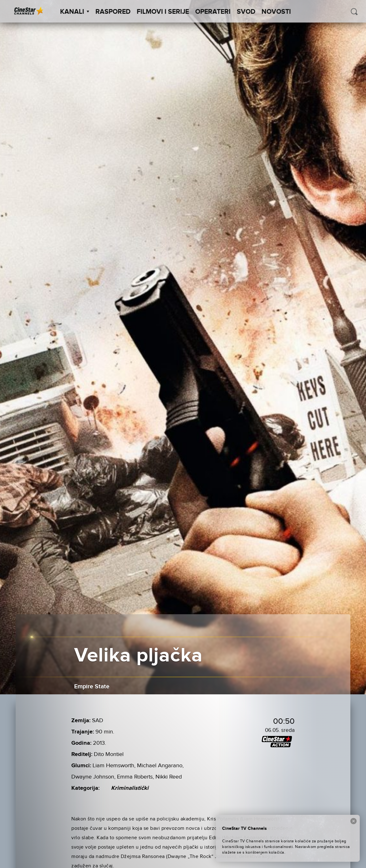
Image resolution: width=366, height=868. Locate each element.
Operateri (213, 12)
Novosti (276, 12)
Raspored (113, 12)
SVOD (246, 12)
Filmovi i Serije (163, 12)
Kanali (75, 12)
